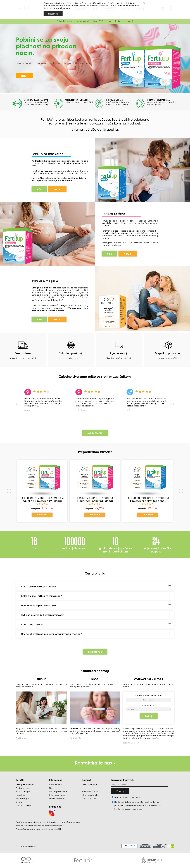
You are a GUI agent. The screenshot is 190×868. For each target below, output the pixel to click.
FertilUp (47, 154)
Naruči (25, 76)
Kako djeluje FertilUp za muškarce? (42, 596)
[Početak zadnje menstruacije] (149, 709)
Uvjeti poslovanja (57, 795)
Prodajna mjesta (23, 805)
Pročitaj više (95, 652)
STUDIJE (41, 679)
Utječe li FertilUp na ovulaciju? (39, 605)
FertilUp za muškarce (25, 785)
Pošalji (149, 716)
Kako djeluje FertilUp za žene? (39, 586)
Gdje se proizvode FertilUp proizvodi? (43, 615)
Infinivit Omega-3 (24, 791)
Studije (19, 802)
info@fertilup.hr (91, 791)
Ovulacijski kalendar (58, 791)
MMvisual (33, 846)
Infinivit (37, 281)
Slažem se (53, 14)
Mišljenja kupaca (24, 798)
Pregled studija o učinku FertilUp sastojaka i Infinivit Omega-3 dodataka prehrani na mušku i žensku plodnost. (41, 731)
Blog (51, 788)
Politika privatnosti (57, 798)
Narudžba (42, 515)
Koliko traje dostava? (33, 624)
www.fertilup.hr (91, 795)
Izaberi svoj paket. (124, 21)
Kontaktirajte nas (95, 763)
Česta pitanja (55, 785)
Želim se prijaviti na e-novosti (127, 797)
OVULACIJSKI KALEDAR (149, 679)
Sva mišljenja (95, 433)
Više (39, 189)
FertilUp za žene (23, 788)
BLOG (95, 679)
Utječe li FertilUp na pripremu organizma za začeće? (52, 634)
